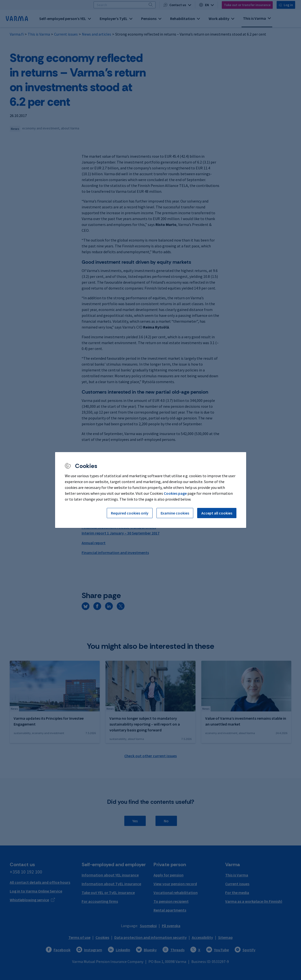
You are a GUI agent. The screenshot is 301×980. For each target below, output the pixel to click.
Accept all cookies (217, 513)
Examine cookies (175, 513)
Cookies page (175, 493)
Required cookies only (130, 513)
